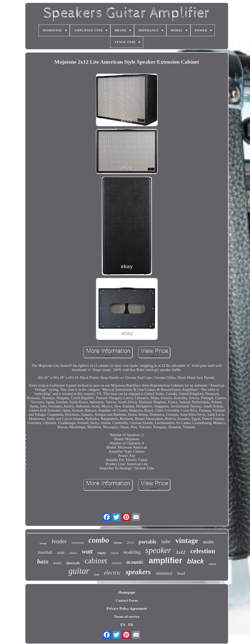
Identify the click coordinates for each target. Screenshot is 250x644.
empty (102, 553)
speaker (158, 550)
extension (78, 543)
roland (115, 553)
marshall (45, 552)
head (181, 573)
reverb (117, 563)
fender (59, 541)
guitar (79, 571)
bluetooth (73, 563)
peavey (213, 564)
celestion (203, 551)
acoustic (135, 562)
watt (87, 551)
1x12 (181, 552)
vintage (187, 540)
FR (131, 625)
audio (208, 542)
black (195, 561)
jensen (118, 543)
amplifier (166, 560)
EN (123, 625)
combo (99, 540)
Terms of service (127, 617)
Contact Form (127, 600)
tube (166, 541)
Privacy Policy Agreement (127, 609)
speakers (138, 572)
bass (43, 561)
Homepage (127, 592)
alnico (73, 553)
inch (97, 575)
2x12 (130, 542)
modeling (132, 552)
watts (57, 563)
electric (112, 573)
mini (61, 553)
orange (43, 543)
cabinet (96, 561)
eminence (164, 573)
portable (147, 542)
